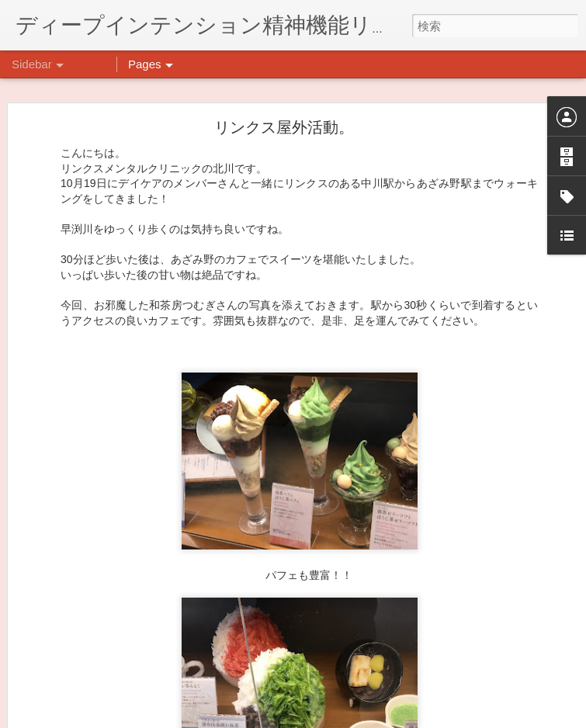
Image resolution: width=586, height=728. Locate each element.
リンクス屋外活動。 (284, 101)
